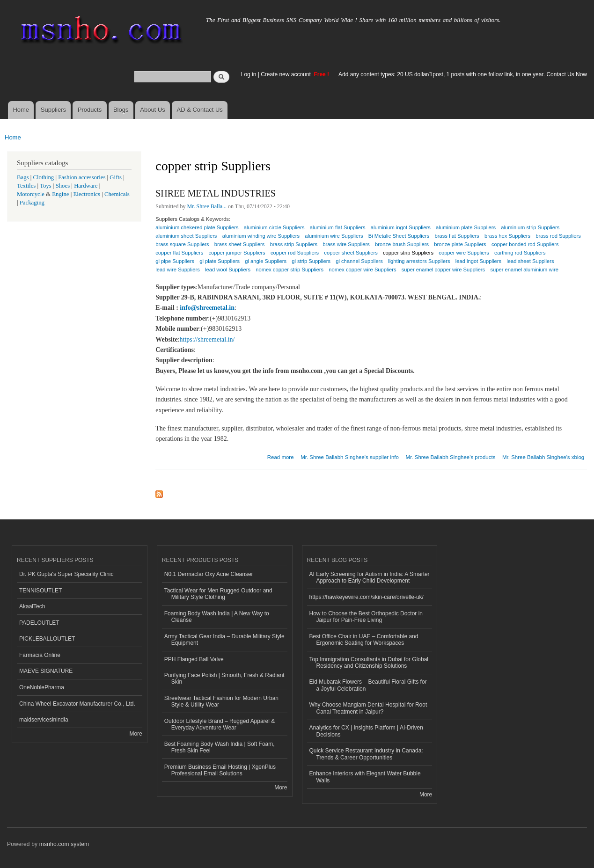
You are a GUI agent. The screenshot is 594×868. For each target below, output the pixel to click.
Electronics (87, 194)
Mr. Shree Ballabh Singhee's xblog (543, 457)
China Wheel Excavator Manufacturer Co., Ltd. (77, 704)
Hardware (86, 186)
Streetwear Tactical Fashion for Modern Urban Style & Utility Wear (221, 701)
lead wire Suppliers (178, 270)
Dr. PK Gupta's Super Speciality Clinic (66, 574)
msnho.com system (64, 844)
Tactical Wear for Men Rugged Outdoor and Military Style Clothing (218, 594)
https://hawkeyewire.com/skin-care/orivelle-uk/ (367, 597)
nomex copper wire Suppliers (362, 270)
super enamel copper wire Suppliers (443, 270)
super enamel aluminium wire (524, 270)
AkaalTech (32, 606)
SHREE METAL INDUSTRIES (216, 193)
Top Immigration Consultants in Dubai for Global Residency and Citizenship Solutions (369, 663)
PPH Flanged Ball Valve (194, 659)
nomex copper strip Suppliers (290, 270)
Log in (249, 74)
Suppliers (53, 110)
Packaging (32, 203)
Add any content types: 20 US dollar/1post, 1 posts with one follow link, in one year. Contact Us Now (463, 74)
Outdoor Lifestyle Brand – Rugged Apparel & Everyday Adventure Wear (220, 724)
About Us (152, 110)
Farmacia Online (40, 655)
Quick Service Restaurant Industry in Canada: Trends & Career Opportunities (366, 754)
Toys (46, 186)
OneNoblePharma (42, 687)
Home (21, 110)
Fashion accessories (82, 177)
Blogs (121, 110)
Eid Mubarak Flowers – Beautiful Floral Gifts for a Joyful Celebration (368, 685)
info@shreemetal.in (207, 308)
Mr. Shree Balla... (207, 206)
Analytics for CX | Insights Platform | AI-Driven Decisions (366, 731)
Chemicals (117, 194)
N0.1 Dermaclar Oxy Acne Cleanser (209, 574)
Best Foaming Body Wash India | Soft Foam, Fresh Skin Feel (220, 747)
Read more (281, 456)
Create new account (286, 74)
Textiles (26, 186)
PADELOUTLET (39, 623)
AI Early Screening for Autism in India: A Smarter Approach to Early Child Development (370, 577)
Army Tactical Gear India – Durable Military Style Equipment (224, 640)
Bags (23, 177)
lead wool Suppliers (228, 270)
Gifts (116, 177)
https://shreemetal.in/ (207, 339)
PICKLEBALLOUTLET (47, 639)
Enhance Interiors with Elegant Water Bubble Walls (365, 777)
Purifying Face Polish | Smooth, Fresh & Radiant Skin (224, 678)
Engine (60, 194)
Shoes (63, 186)
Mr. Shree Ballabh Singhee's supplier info (350, 457)
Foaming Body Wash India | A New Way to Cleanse (217, 617)
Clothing (44, 177)
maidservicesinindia (44, 720)
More (136, 734)
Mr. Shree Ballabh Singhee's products (451, 457)
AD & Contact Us (200, 110)
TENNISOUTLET (40, 591)
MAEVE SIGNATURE (46, 671)
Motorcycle (31, 194)
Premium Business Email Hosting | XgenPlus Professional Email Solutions (220, 770)
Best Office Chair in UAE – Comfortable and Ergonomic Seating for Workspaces (364, 640)
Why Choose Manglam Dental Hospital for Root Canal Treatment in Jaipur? (368, 708)
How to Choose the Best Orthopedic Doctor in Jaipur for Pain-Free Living (366, 617)
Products (90, 110)
